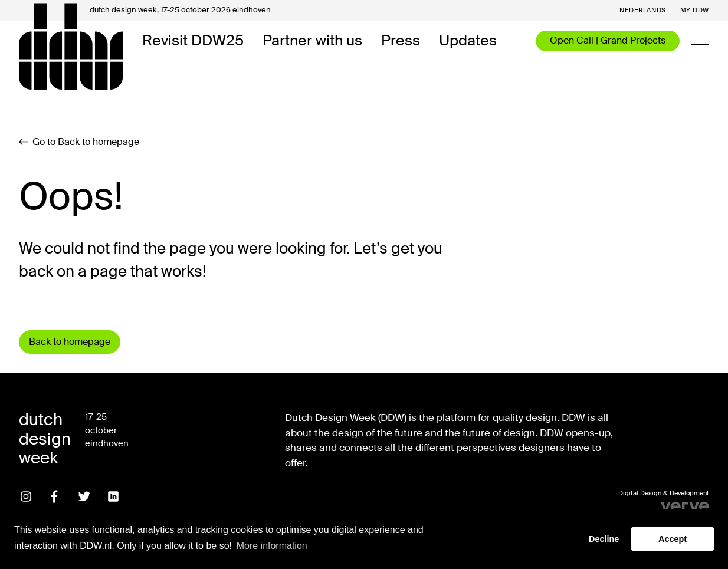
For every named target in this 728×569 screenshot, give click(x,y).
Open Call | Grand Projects (608, 40)
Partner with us (312, 41)
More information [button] (272, 546)
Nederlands (643, 10)
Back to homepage (70, 342)
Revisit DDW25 (193, 41)
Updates (468, 41)
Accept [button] (673, 539)
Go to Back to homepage (79, 142)
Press (401, 41)
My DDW (695, 10)
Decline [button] (604, 539)
